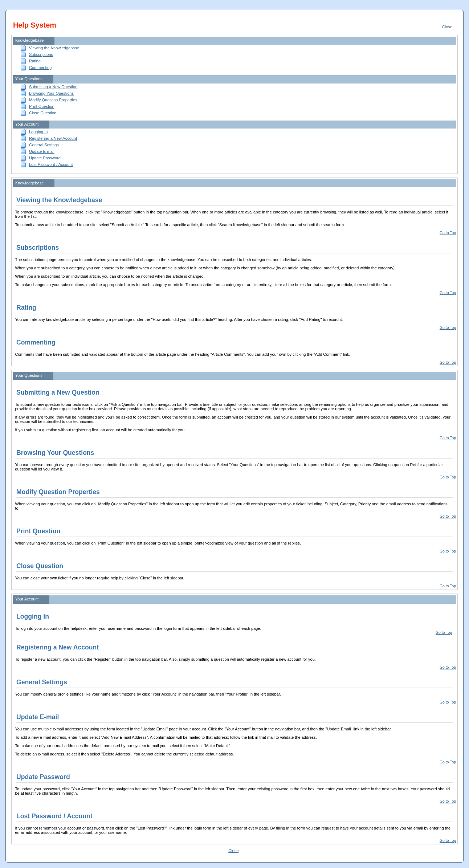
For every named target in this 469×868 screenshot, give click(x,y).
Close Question (43, 113)
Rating (35, 61)
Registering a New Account (53, 138)
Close (447, 27)
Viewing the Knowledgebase (54, 48)
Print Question (42, 106)
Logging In (38, 132)
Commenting (40, 68)
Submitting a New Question (53, 87)
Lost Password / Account (51, 164)
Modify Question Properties (53, 100)
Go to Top (448, 233)
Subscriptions (41, 54)
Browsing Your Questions (51, 93)
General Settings (44, 145)
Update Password (45, 158)
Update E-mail (42, 151)
